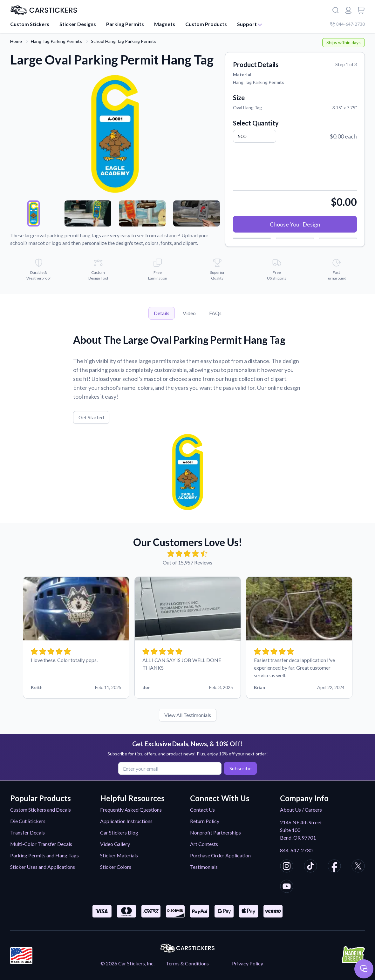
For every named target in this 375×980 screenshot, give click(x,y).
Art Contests (204, 844)
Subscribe (240, 768)
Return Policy (205, 821)
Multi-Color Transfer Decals (41, 844)
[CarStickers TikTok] (310, 867)
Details (162, 313)
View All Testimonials (188, 715)
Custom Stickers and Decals (41, 810)
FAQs (215, 313)
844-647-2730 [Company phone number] (347, 24)
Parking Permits (125, 24)
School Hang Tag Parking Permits (124, 41)
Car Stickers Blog (119, 832)
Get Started (91, 417)
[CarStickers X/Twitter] (358, 867)
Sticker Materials (119, 855)
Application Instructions (126, 821)
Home (16, 41)
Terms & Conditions (187, 963)
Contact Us (202, 810)
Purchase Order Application (220, 855)
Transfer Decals (27, 832)
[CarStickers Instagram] (287, 867)
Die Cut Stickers (28, 821)
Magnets (165, 24)
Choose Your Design (295, 224)
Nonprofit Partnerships (215, 832)
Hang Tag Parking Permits (56, 41)
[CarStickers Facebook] (334, 867)
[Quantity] (255, 136)
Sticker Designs (78, 24)
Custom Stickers (30, 24)
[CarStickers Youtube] (287, 887)
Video (189, 313)
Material (242, 74)
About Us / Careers (301, 810)
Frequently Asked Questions (131, 810)
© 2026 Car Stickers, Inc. (127, 963)
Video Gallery (115, 844)
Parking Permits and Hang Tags (44, 855)
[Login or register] (348, 10)
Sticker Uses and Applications (43, 867)
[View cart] (361, 10)
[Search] (336, 10)
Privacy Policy (248, 963)
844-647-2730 (296, 850)
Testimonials (204, 867)
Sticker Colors (116, 867)
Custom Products (206, 24)
